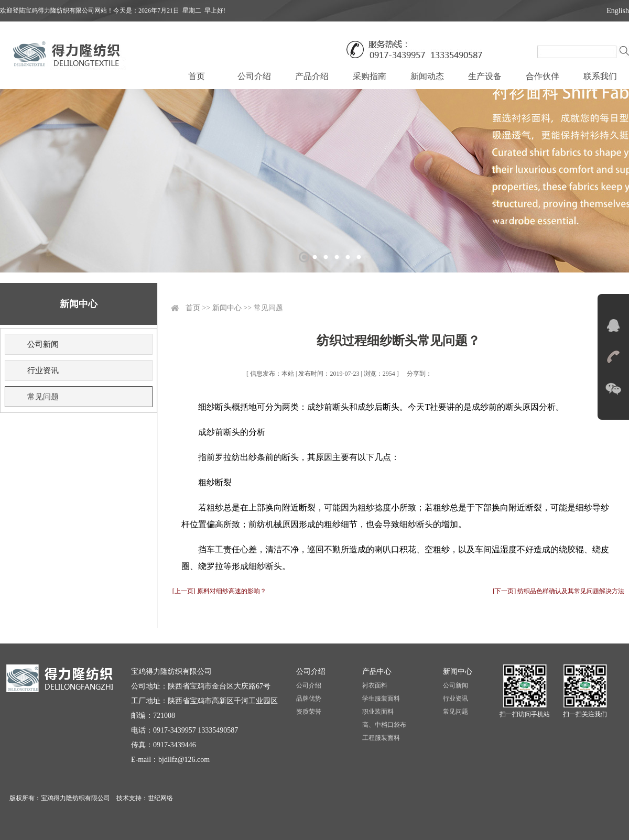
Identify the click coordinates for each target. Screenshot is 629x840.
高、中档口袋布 (384, 725)
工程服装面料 (381, 738)
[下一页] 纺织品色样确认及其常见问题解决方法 (558, 591)
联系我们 (600, 76)
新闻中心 (227, 308)
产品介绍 (312, 76)
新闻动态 (427, 76)
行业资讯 (43, 370)
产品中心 (377, 672)
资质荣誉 (309, 712)
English (618, 11)
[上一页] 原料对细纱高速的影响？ (219, 591)
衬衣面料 (375, 685)
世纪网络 (160, 798)
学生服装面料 (381, 699)
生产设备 (485, 76)
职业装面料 (378, 712)
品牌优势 (309, 699)
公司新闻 (43, 344)
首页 (197, 76)
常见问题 (43, 397)
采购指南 (370, 76)
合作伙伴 (543, 76)
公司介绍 (254, 76)
